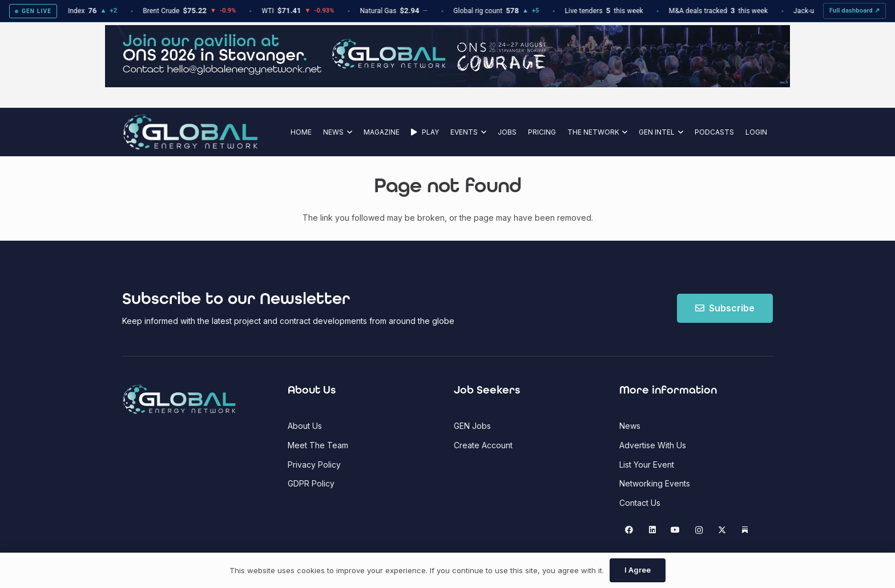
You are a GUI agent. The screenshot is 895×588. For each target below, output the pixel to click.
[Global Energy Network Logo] (190, 132)
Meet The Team (318, 445)
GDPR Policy (311, 483)
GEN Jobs (472, 426)
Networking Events (655, 483)
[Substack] (745, 530)
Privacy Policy (314, 465)
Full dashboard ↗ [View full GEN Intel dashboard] (854, 11)
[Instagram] (699, 530)
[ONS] (447, 84)
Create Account (483, 445)
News (630, 426)
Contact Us (640, 503)
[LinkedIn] (652, 530)
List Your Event (647, 465)
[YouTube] (676, 530)
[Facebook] (629, 530)
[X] (722, 530)
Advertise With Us (653, 445)
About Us (305, 426)
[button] (348, 132)
